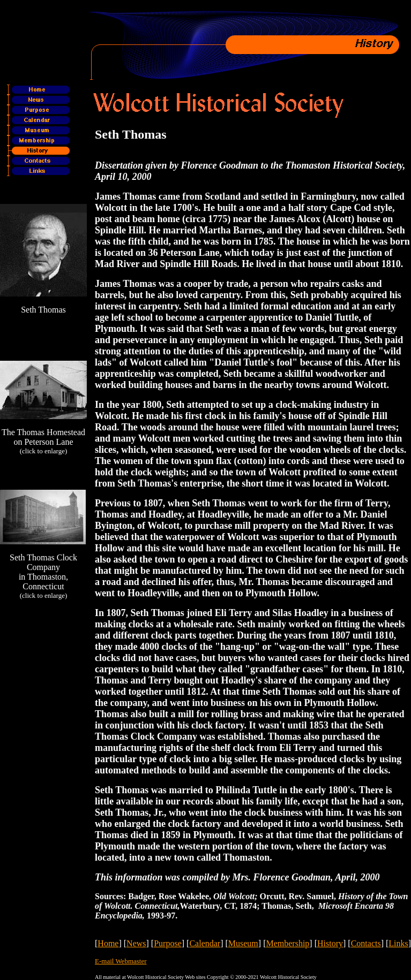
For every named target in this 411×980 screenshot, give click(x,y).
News (136, 943)
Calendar (205, 943)
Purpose (168, 943)
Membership (287, 943)
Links (398, 943)
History (330, 943)
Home (108, 943)
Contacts (366, 943)
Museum (243, 943)
